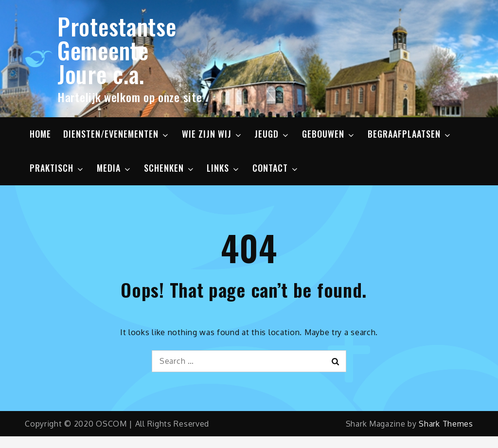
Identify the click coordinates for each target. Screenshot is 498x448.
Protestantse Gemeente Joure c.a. (117, 50)
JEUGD (272, 134)
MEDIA (114, 168)
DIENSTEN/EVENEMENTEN (116, 134)
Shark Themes (446, 424)
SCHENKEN (169, 168)
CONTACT (276, 168)
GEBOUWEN (329, 134)
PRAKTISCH (57, 168)
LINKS (223, 168)
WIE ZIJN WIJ (212, 134)
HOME (40, 134)
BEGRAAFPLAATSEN (410, 134)
